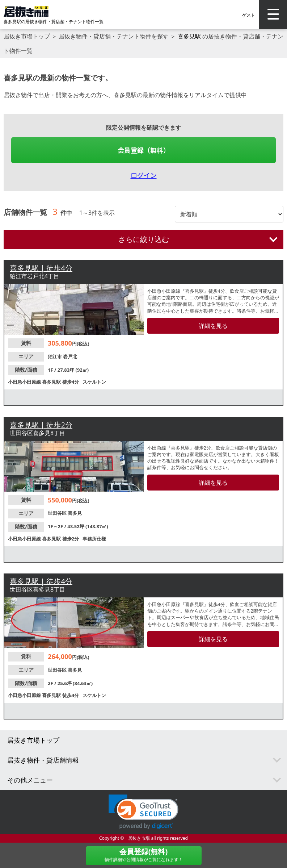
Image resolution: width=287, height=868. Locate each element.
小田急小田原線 (25, 382)
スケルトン (94, 382)
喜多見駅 (189, 36)
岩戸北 (70, 356)
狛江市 (55, 356)
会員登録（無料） (144, 150)
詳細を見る (213, 326)
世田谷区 (58, 513)
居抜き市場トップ (27, 36)
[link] (143, 812)
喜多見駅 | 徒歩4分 (41, 268)
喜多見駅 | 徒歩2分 (41, 425)
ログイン (144, 175)
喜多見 (75, 513)
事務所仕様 (94, 539)
